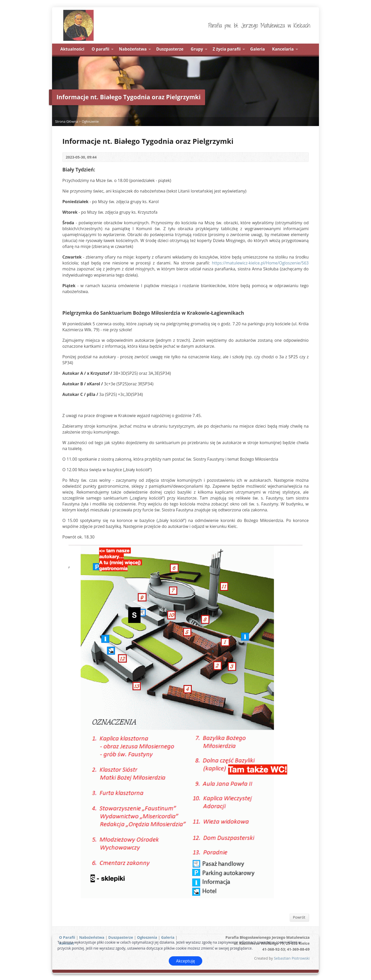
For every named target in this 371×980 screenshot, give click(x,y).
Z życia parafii (227, 49)
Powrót (299, 917)
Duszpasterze (170, 49)
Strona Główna (67, 121)
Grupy (197, 49)
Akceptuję (185, 961)
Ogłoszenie (90, 121)
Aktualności (72, 49)
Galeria (258, 49)
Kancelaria (283, 49)
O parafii (101, 49)
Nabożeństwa (133, 49)
